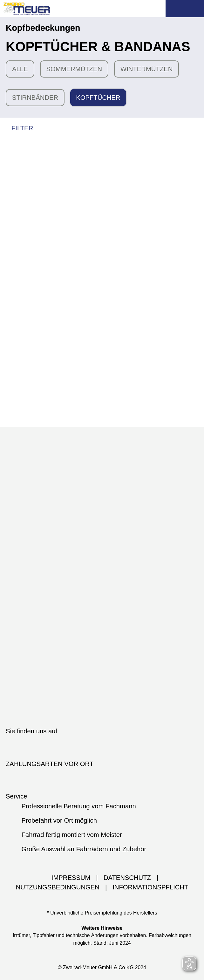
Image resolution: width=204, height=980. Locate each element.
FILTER (17, 128)
